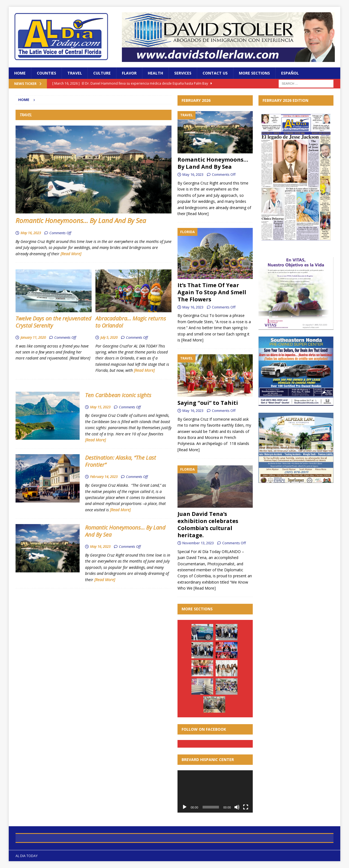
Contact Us (215, 73)
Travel (75, 73)
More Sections (254, 73)
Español (290, 73)
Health (155, 73)
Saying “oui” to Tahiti (208, 403)
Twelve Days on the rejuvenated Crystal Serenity (53, 322)
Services (183, 73)
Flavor (129, 73)
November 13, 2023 (198, 543)
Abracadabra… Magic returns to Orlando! (131, 322)
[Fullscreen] (246, 807)
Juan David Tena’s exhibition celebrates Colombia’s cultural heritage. (208, 524)
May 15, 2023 (100, 407)
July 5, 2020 (109, 337)
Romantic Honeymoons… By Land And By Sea (81, 220)
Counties (46, 73)
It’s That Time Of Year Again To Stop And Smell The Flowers (212, 292)
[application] (215, 791)
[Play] (185, 807)
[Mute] (237, 807)
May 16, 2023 (31, 233)
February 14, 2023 (104, 477)
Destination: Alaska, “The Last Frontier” (121, 461)
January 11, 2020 (33, 337)
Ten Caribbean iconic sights (118, 395)
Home (20, 73)
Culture (102, 73)
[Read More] (71, 254)
